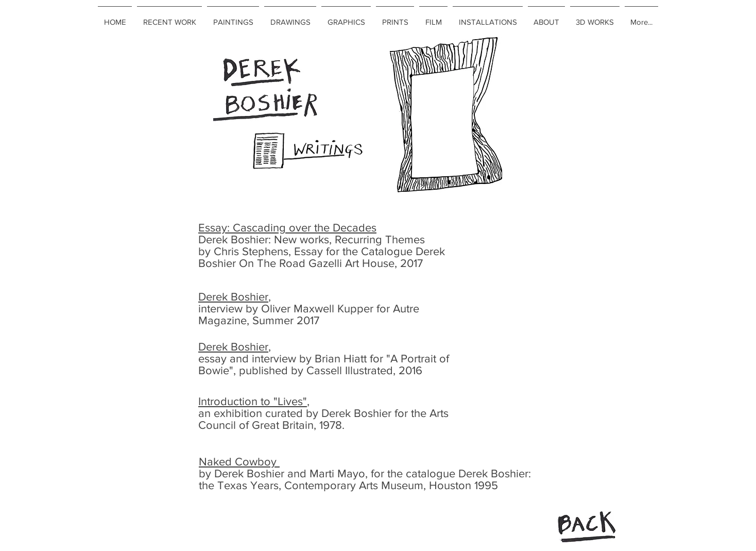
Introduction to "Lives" (253, 401)
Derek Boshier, (235, 297)
